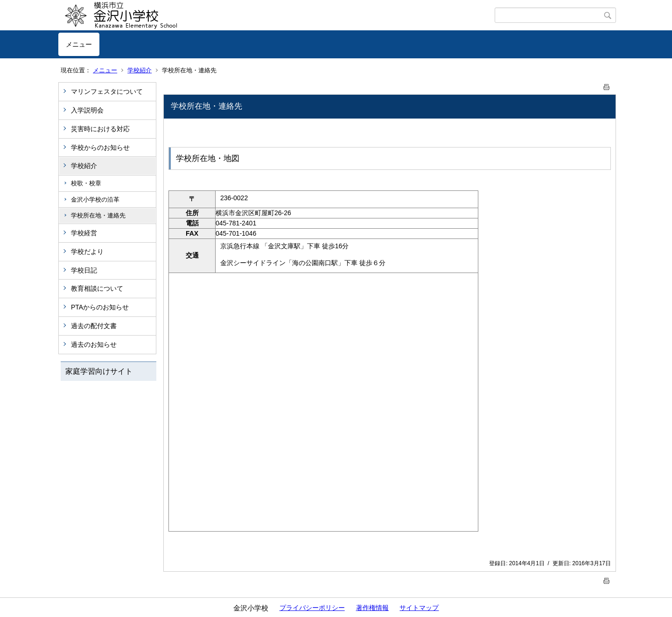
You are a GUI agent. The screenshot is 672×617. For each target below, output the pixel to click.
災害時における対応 (100, 129)
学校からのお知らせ (100, 147)
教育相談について (97, 288)
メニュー (79, 44)
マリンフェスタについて (107, 91)
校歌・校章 (86, 183)
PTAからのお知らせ (100, 307)
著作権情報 (372, 608)
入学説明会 (87, 110)
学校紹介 (140, 70)
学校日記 (84, 270)
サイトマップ (419, 608)
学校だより (87, 252)
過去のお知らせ (94, 344)
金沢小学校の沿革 (95, 200)
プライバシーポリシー (312, 608)
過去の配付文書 (94, 326)
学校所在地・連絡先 (98, 215)
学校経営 (84, 233)
